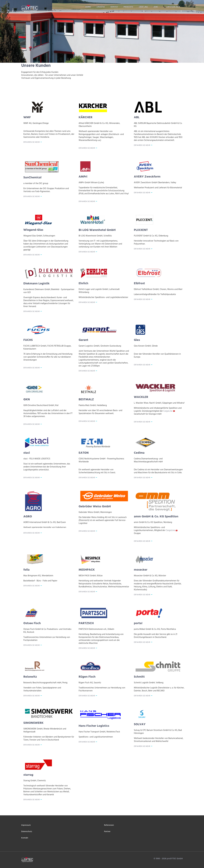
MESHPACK (87, 570)
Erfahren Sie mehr (32, 142)
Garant (83, 340)
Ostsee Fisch (32, 623)
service (114, 7)
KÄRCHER (85, 117)
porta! (138, 623)
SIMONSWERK (33, 723)
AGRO (28, 517)
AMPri (83, 177)
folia (26, 570)
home (88, 7)
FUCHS (28, 340)
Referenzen (109, 825)
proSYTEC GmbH (174, 859)
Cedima (139, 453)
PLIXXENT (141, 230)
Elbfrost (139, 283)
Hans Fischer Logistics (94, 726)
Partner (107, 832)
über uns (143, 7)
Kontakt (25, 838)
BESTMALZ (86, 400)
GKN (27, 400)
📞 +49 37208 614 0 (172, 7)
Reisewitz (30, 677)
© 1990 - (158, 859)
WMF (27, 117)
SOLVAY (140, 724)
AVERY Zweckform (147, 177)
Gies (137, 340)
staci (27, 453)
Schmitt (139, 677)
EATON (84, 453)
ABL (137, 117)
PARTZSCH (86, 623)
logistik (101, 7)
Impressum (26, 825)
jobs (155, 7)
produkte (128, 7)
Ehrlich (83, 283)
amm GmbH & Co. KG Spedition (156, 517)
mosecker (141, 570)
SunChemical (32, 178)
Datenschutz (27, 832)
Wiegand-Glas (33, 230)
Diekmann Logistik (36, 284)
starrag (28, 775)
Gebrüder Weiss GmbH (95, 507)
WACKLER (141, 397)
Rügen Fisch (87, 677)
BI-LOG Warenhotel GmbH (97, 230)
